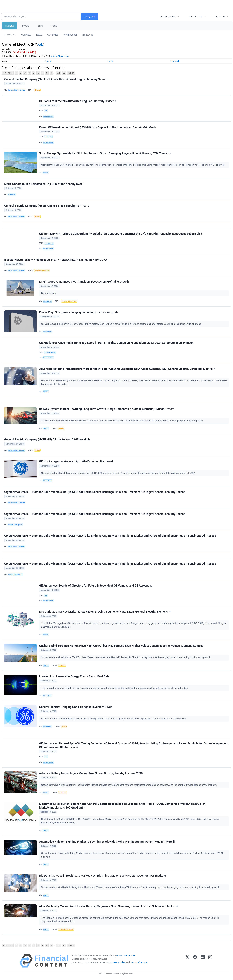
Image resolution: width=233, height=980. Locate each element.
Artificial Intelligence (42, 271)
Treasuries (87, 35)
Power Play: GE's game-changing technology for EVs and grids (79, 312)
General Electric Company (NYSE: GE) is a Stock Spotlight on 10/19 (47, 206)
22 (59, 73)
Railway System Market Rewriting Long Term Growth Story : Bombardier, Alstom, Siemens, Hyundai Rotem (107, 409)
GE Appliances (50, 352)
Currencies (53, 35)
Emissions (62, 793)
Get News (12, 195)
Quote (48, 61)
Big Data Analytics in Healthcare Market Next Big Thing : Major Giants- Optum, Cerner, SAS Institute (103, 876)
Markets (9, 26)
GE (41, 44)
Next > (71, 73)
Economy (62, 665)
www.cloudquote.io (127, 955)
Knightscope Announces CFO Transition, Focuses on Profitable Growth (84, 282)
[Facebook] (195, 961)
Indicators (220, 16)
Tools (54, 26)
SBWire (46, 173)
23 (64, 73)
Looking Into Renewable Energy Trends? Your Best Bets (74, 676)
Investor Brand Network (17, 90)
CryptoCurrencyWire (15, 525)
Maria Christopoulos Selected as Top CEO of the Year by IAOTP (44, 184)
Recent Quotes (168, 16)
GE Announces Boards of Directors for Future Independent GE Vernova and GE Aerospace (96, 586)
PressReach (47, 301)
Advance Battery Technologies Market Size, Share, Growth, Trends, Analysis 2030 (91, 773)
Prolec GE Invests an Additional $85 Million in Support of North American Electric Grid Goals (98, 127)
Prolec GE (48, 137)
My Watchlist (195, 16)
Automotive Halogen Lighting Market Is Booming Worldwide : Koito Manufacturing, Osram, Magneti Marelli (107, 842)
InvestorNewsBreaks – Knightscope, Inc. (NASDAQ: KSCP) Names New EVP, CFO (55, 260)
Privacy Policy (119, 962)
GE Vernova (49, 243)
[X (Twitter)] (187, 961)
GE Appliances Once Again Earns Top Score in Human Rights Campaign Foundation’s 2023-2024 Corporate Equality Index (116, 343)
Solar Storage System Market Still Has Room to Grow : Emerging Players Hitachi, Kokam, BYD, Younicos (105, 153)
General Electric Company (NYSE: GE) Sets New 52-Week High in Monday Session (56, 79)
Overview (26, 35)
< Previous (8, 73)
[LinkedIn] (203, 961)
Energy (37, 90)
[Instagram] (210, 961)
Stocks (26, 26)
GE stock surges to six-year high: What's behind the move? (76, 461)
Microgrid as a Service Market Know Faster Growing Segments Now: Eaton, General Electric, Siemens (105, 612)
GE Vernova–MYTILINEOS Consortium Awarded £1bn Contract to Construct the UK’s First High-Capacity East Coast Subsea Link (121, 234)
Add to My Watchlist (60, 56)
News (39, 35)
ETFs (40, 26)
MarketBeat (47, 332)
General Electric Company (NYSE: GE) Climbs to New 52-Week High (47, 440)
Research (175, 61)
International (70, 35)
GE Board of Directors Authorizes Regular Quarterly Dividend (78, 101)
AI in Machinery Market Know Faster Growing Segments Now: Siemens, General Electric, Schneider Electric (108, 906)
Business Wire (48, 116)
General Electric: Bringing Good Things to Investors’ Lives (76, 707)
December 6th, (49, 293)
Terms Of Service (139, 962)
